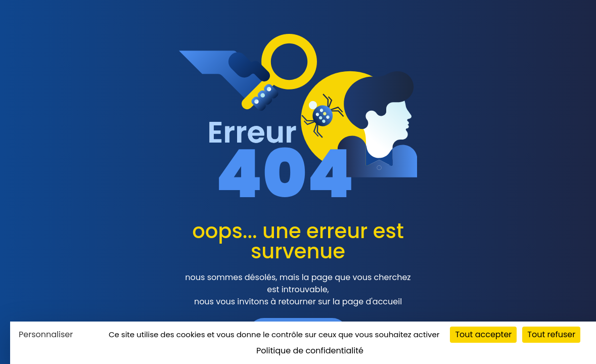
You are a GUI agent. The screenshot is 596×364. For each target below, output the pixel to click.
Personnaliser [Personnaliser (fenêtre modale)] (46, 334)
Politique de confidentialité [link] (310, 351)
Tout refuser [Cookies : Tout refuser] (551, 334)
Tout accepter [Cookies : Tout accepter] (483, 334)
